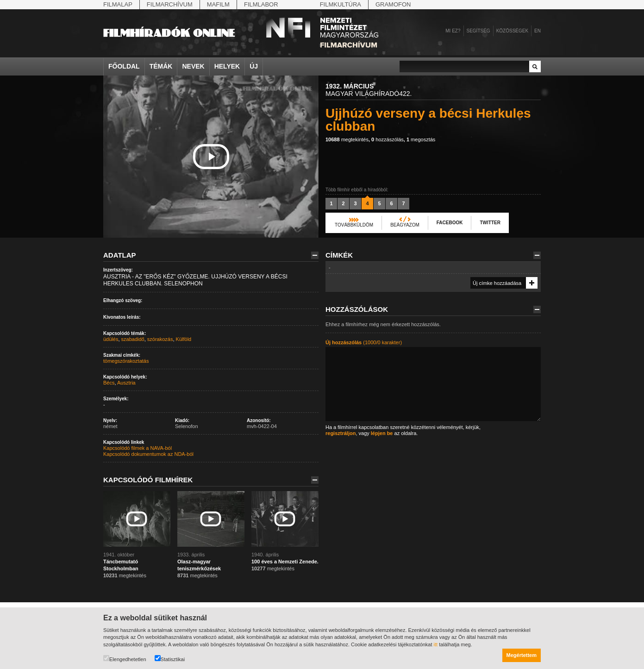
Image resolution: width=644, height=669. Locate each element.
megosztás (421, 139)
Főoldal (124, 66)
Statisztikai (170, 659)
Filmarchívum (170, 4)
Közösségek (512, 31)
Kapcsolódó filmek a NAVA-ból (138, 448)
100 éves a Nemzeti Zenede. (285, 562)
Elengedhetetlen (125, 659)
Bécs (109, 383)
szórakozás (160, 339)
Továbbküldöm (354, 225)
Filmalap (118, 4)
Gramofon (393, 4)
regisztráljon (341, 433)
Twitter (490, 223)
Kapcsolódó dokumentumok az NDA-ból (148, 454)
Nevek (193, 66)
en (538, 31)
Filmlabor (261, 4)
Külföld (184, 339)
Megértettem (522, 655)
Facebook (450, 223)
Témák (161, 66)
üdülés (111, 339)
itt (436, 644)
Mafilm (218, 4)
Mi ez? (453, 31)
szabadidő (133, 339)
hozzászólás (388, 139)
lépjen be (382, 433)
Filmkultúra (341, 4)
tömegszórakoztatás (126, 361)
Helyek (227, 66)
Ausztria (126, 383)
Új (254, 66)
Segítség (478, 31)
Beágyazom (405, 225)
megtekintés (347, 139)
